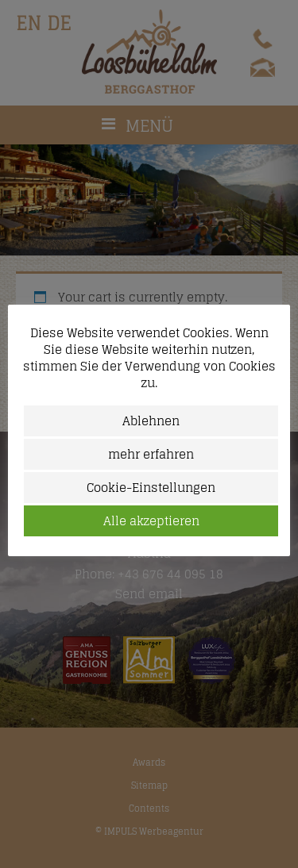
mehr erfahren (151, 454)
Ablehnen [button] (151, 421)
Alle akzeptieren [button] (151, 521)
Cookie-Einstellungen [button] (151, 488)
